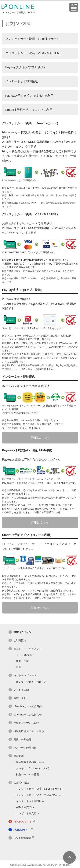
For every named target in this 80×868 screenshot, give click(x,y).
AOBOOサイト (22, 830)
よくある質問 (21, 690)
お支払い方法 (21, 783)
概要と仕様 (22, 661)
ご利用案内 (20, 640)
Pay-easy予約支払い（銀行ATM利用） (31, 96)
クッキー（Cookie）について (33, 768)
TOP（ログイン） (24, 632)
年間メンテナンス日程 (26, 723)
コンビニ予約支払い (28, 813)
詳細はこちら (40, 438)
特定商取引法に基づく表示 (29, 731)
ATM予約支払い (25, 807)
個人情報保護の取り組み (30, 762)
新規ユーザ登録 (22, 739)
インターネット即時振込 (22, 81)
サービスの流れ (25, 655)
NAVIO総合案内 (22, 838)
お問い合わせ (21, 698)
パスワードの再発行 (25, 748)
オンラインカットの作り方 (31, 682)
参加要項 (19, 756)
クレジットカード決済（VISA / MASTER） (34, 53)
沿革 (19, 667)
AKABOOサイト (23, 822)
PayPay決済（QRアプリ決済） (26, 67)
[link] (40, 852)
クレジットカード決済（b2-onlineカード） (34, 39)
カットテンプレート (25, 675)
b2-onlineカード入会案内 (28, 706)
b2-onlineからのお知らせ (28, 715)
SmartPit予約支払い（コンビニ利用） (30, 110)
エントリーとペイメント (28, 649)
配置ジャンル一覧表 (28, 774)
